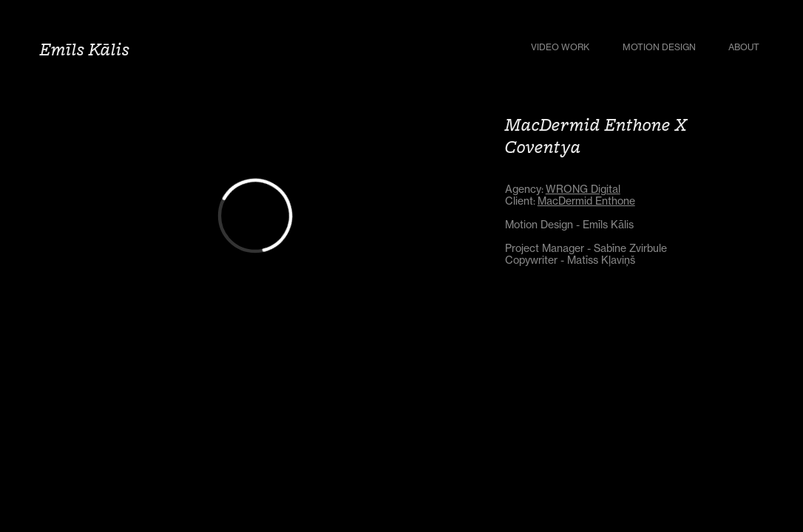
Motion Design (659, 47)
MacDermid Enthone (586, 201)
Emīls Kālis (85, 49)
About (744, 47)
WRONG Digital (583, 189)
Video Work (560, 47)
